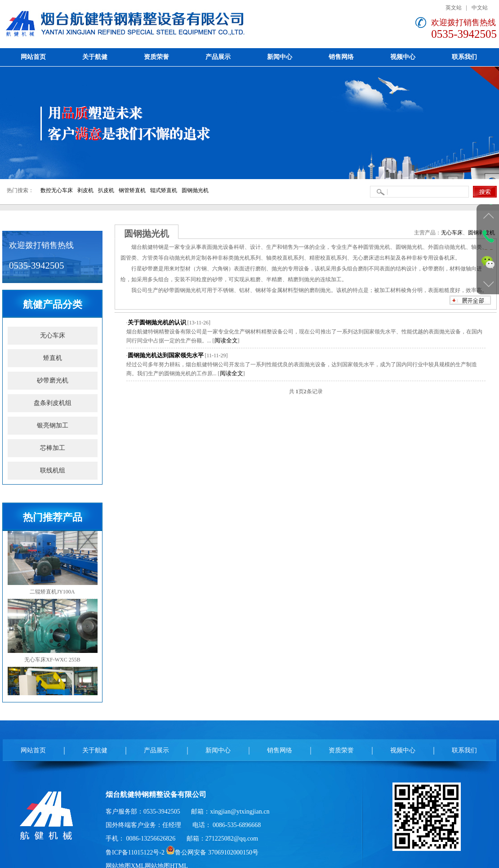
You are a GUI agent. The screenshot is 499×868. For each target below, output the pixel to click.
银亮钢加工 (53, 425)
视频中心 (403, 750)
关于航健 (95, 750)
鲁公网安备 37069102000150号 (212, 852)
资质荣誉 (341, 750)
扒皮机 (106, 190)
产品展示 (156, 750)
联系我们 (464, 750)
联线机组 (53, 470)
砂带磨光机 (53, 380)
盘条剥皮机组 (53, 403)
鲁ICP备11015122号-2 (135, 852)
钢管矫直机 (132, 190)
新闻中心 (218, 750)
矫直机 (53, 358)
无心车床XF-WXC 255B (53, 631)
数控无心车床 (57, 190)
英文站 (454, 8)
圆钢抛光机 (195, 190)
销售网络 (280, 750)
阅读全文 (226, 340)
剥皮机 (85, 190)
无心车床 (53, 335)
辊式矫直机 (164, 190)
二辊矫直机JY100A (53, 563)
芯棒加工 (53, 448)
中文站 (480, 8)
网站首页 (33, 750)
